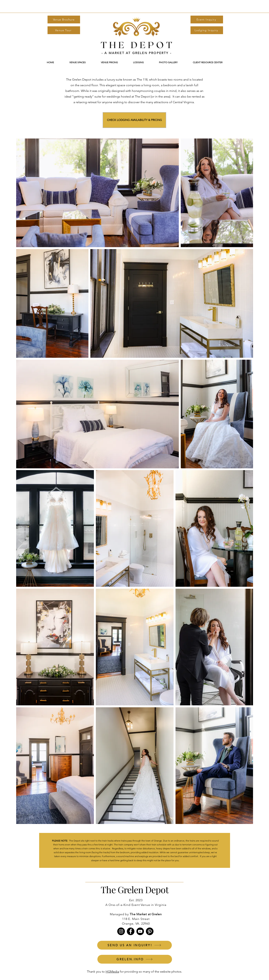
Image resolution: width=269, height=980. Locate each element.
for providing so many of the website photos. (151, 972)
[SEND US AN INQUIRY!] (134, 945)
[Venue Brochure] (64, 20)
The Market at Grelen (146, 914)
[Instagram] (121, 931)
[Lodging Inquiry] (207, 30)
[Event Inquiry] (207, 20)
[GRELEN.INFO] (135, 959)
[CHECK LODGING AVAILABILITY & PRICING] (134, 120)
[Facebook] (131, 931)
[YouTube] (140, 931)
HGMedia (112, 972)
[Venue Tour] (64, 30)
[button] (109, 62)
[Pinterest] (150, 931)
